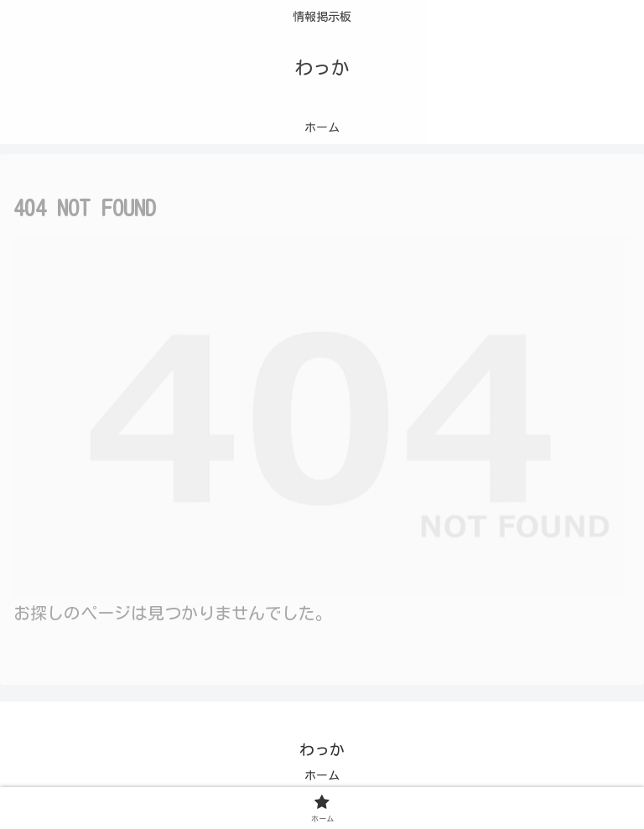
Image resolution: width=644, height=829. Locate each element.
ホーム (322, 775)
